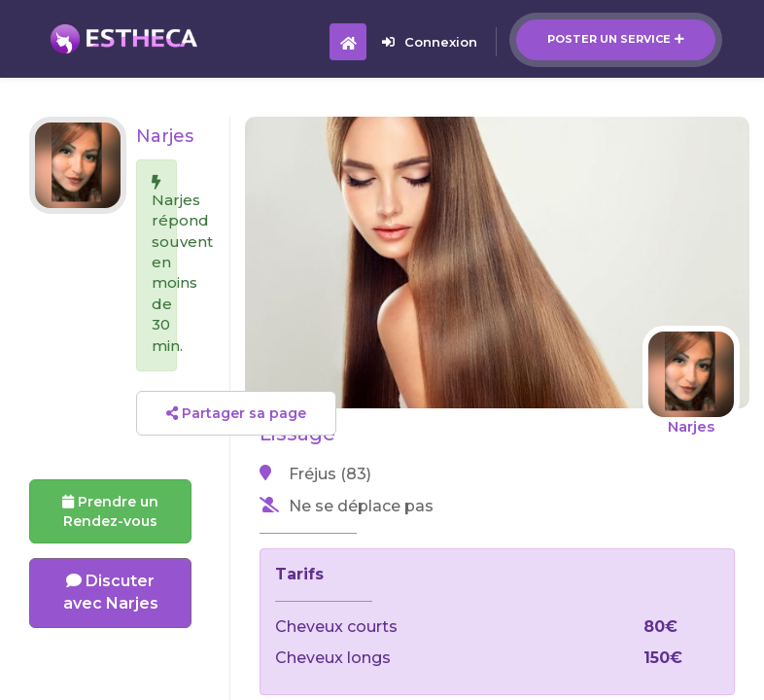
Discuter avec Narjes (111, 592)
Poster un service (616, 39)
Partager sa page (236, 413)
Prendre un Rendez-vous (110, 511)
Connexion (430, 42)
